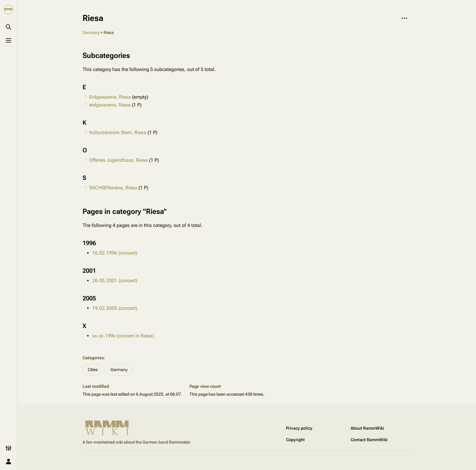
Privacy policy (299, 428)
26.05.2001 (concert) (115, 281)
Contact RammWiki (369, 440)
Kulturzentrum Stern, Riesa (118, 132)
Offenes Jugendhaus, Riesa (119, 160)
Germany (91, 32)
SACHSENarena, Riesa (113, 188)
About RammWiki (367, 428)
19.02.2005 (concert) (115, 308)
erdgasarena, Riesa (110, 105)
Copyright (295, 440)
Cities (93, 370)
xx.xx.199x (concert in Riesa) (123, 336)
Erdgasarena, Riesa (110, 97)
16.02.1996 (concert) (115, 253)
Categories (93, 358)
